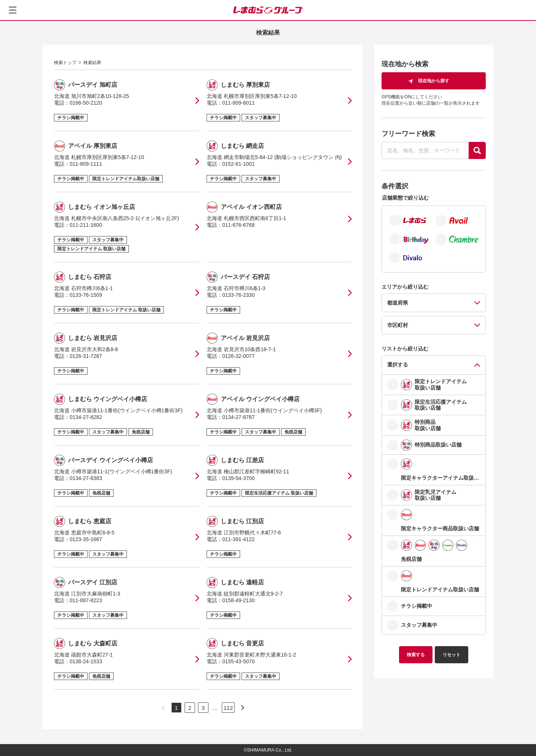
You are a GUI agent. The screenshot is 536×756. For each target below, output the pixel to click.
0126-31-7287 (86, 356)
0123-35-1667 (86, 539)
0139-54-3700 (238, 478)
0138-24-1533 (86, 661)
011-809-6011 (238, 103)
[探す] (477, 150)
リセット (452, 655)
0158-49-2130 (238, 600)
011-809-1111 (86, 164)
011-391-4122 (238, 539)
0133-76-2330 (238, 295)
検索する (416, 655)
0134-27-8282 (86, 417)
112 (228, 708)
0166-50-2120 (86, 103)
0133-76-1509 (86, 295)
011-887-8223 (86, 600)
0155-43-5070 (238, 661)
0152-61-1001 (238, 164)
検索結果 (92, 63)
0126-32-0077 (238, 356)
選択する (398, 365)
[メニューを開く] (13, 10)
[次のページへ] (243, 708)
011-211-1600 (86, 225)
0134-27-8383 (86, 478)
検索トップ (65, 63)
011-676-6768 (238, 225)
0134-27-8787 (238, 417)
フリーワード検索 (408, 134)
